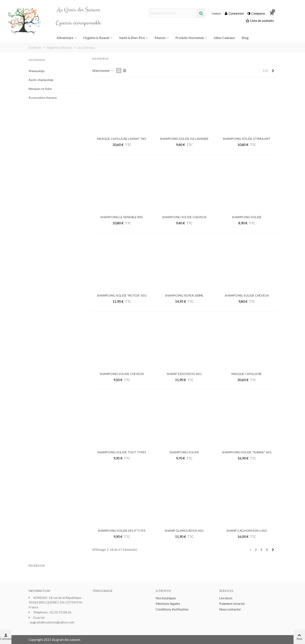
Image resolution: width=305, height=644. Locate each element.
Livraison (226, 598)
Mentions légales (168, 604)
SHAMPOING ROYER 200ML (184, 295)
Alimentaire (65, 38)
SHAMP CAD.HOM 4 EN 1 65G (247, 531)
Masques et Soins (40, 89)
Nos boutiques (166, 598)
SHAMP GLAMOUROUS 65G (184, 531)
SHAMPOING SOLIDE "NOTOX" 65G (122, 295)
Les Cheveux (37, 60)
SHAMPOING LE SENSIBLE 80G (122, 217)
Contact (216, 14)
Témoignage (102, 591)
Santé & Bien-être (132, 38)
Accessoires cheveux (43, 98)
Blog (245, 38)
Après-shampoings (41, 80)
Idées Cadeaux (224, 38)
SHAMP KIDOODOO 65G (184, 374)
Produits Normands (190, 38)
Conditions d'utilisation (172, 609)
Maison (160, 38)
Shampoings (37, 71)
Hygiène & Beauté (96, 38)
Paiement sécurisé (232, 604)
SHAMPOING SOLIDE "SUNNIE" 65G (247, 452)
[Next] (273, 71)
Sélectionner (103, 71)
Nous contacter (230, 609)
